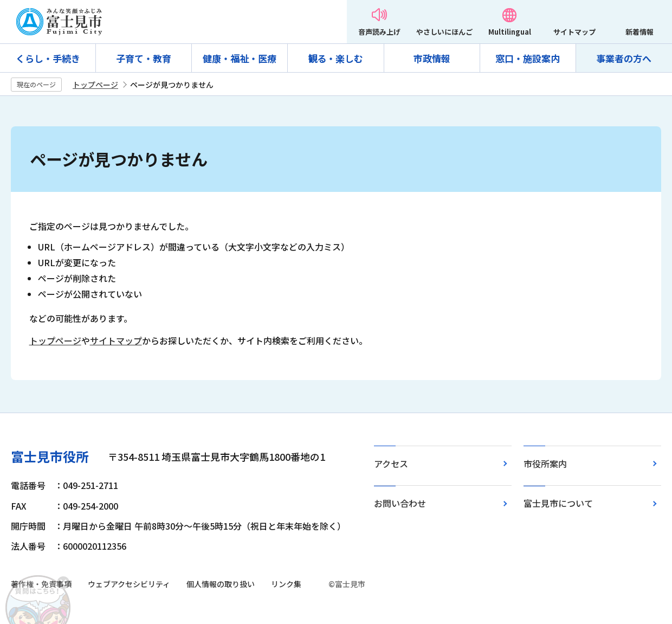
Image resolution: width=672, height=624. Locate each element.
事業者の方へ (624, 58)
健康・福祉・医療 (240, 58)
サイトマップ (574, 32)
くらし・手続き (48, 58)
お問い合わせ (400, 503)
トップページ (95, 85)
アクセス (391, 464)
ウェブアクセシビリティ (129, 584)
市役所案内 (545, 464)
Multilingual (510, 32)
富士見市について (558, 503)
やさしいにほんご (444, 32)
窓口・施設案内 (528, 58)
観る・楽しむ (335, 58)
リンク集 (286, 584)
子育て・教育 (144, 58)
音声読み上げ (379, 32)
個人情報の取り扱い (221, 584)
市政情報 (432, 58)
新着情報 (639, 32)
